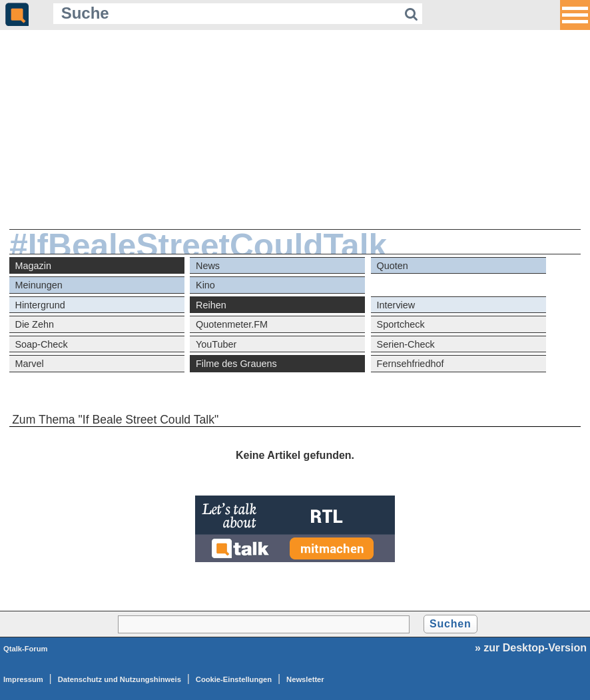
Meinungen (39, 285)
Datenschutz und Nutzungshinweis (120, 679)
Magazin (33, 266)
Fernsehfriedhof (411, 364)
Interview (396, 305)
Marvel (30, 364)
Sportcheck (401, 324)
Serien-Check (406, 344)
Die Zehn (35, 324)
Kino (205, 285)
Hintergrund (40, 305)
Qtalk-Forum (26, 649)
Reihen (211, 305)
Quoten (393, 266)
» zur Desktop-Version (531, 648)
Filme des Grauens (236, 364)
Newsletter (305, 679)
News (208, 266)
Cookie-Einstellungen (234, 679)
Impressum (23, 679)
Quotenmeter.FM (232, 324)
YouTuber (216, 344)
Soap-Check (42, 344)
